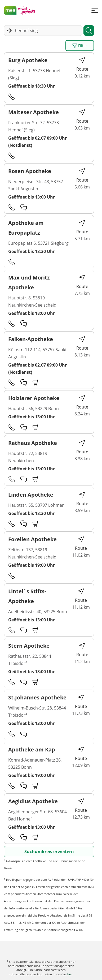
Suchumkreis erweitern (49, 852)
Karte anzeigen (51, 972)
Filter (80, 46)
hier (70, 974)
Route (82, 64)
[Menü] (95, 10)
